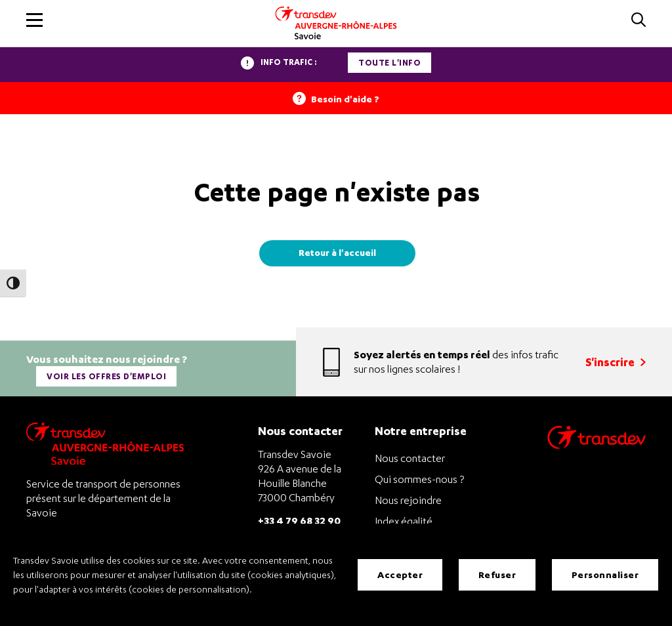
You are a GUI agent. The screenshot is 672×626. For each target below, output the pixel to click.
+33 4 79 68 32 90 (299, 520)
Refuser (497, 574)
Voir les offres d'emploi (106, 376)
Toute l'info (389, 63)
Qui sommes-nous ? (419, 479)
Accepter (400, 574)
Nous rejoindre (408, 500)
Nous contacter (410, 458)
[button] (34, 20)
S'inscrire (616, 362)
